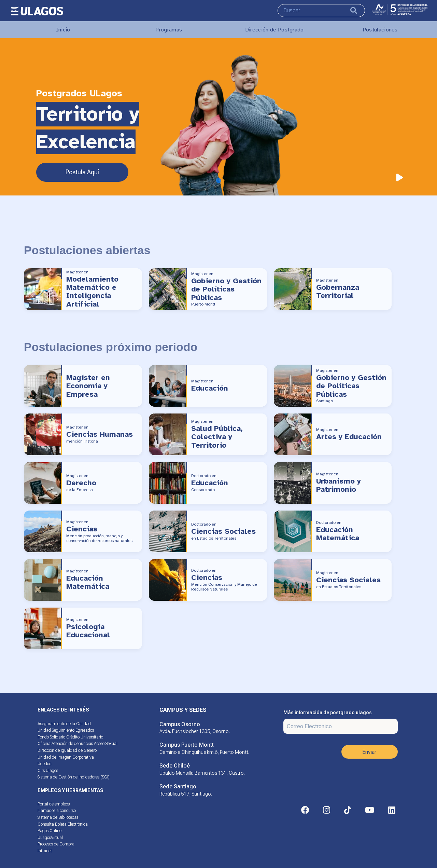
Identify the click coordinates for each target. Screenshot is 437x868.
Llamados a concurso (57, 811)
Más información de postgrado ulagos (328, 713)
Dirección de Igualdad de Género (67, 750)
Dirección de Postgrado (274, 30)
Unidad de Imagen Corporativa (66, 757)
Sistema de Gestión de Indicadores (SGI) (74, 777)
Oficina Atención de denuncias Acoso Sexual (77, 744)
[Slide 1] (219, 181)
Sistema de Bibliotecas (58, 817)
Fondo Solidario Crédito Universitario (70, 737)
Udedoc (44, 764)
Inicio (63, 30)
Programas (169, 30)
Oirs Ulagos (48, 771)
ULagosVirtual (50, 838)
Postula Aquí (82, 172)
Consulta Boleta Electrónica (63, 824)
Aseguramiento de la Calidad (64, 724)
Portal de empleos (54, 804)
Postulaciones (380, 30)
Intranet (45, 851)
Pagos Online (50, 831)
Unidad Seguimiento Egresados (66, 730)
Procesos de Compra (56, 844)
